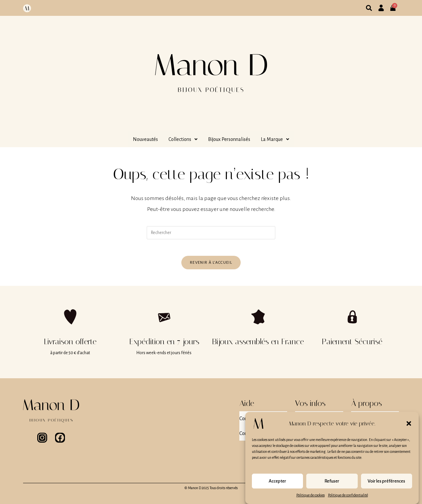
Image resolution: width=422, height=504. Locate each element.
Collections (183, 139)
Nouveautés (145, 139)
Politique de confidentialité (348, 499)
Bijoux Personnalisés (229, 139)
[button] (409, 428)
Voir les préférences (386, 485)
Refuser (332, 485)
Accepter (277, 485)
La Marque (275, 139)
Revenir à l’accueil (211, 266)
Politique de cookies (311, 499)
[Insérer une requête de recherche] (211, 233)
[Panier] (395, 5)
